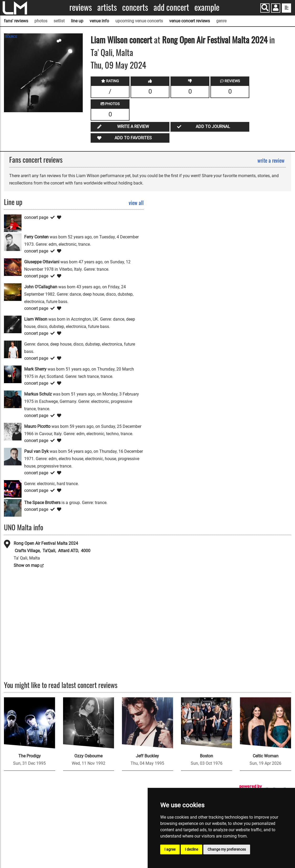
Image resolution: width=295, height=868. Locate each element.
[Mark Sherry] (13, 374)
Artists (107, 7)
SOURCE (11, 37)
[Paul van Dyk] (13, 456)
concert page (36, 217)
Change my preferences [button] (227, 849)
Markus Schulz (38, 394)
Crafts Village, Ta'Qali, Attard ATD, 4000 (52, 551)
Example (207, 7)
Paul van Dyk (36, 451)
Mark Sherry (35, 369)
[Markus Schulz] (13, 399)
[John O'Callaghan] (13, 292)
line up (77, 21)
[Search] (265, 8)
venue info (99, 21)
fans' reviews (16, 21)
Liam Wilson (109, 40)
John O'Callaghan (41, 287)
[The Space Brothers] (13, 508)
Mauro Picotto (37, 426)
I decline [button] (192, 849)
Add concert (171, 7)
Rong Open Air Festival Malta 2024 (215, 40)
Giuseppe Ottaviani (42, 262)
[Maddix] (13, 349)
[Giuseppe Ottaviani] (13, 267)
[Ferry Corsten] (13, 242)
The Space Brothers (42, 503)
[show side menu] (286, 8)
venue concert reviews (190, 21)
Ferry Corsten (36, 237)
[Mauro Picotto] (13, 431)
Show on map (27, 565)
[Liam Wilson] (13, 324)
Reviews (81, 7)
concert (140, 40)
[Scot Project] (13, 489)
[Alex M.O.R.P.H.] (13, 223)
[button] (276, 9)
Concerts (135, 7)
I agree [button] (170, 849)
